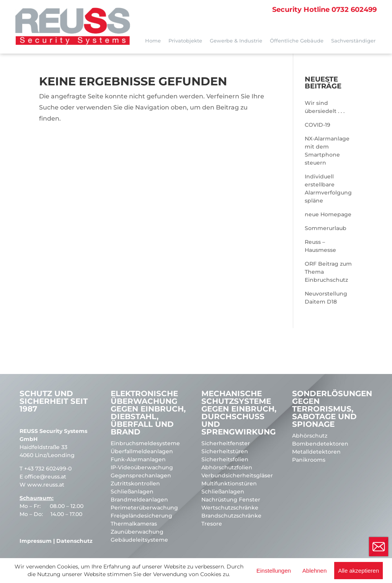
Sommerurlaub (326, 228)
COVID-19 (318, 125)
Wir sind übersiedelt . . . (325, 107)
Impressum (36, 541)
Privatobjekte (185, 41)
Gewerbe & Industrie (236, 41)
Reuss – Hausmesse (320, 246)
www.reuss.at (46, 485)
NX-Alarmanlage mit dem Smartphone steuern (327, 151)
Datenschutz (74, 541)
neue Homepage (328, 214)
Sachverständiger (353, 41)
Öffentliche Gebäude (297, 41)
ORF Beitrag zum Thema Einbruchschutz (328, 272)
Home (153, 41)
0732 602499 (324, 10)
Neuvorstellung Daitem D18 (326, 298)
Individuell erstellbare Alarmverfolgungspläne (328, 189)
